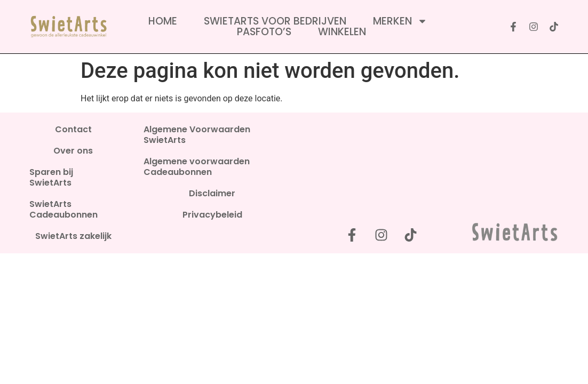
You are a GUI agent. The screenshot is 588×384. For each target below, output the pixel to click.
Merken (400, 21)
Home (163, 21)
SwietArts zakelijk (73, 236)
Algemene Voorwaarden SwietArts (197, 135)
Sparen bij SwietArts (51, 178)
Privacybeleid (212, 215)
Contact (73, 130)
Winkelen (342, 32)
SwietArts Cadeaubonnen (63, 210)
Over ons (73, 151)
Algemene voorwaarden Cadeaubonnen (197, 167)
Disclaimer (212, 194)
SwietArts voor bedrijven (275, 21)
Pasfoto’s (264, 32)
